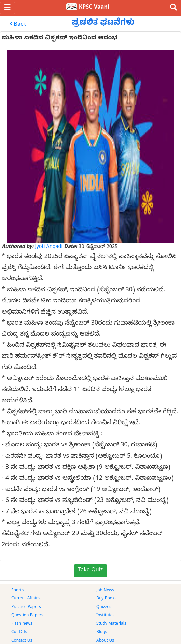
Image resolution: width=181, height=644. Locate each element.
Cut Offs (19, 632)
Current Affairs (25, 599)
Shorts (17, 591)
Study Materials (111, 624)
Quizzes (104, 607)
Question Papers (27, 616)
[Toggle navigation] (8, 8)
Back (18, 25)
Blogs (102, 632)
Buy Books (106, 599)
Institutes (105, 616)
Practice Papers (26, 607)
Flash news (22, 624)
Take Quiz (91, 571)
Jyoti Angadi (49, 247)
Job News (105, 591)
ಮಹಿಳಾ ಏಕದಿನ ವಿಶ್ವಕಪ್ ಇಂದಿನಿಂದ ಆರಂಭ (59, 39)
